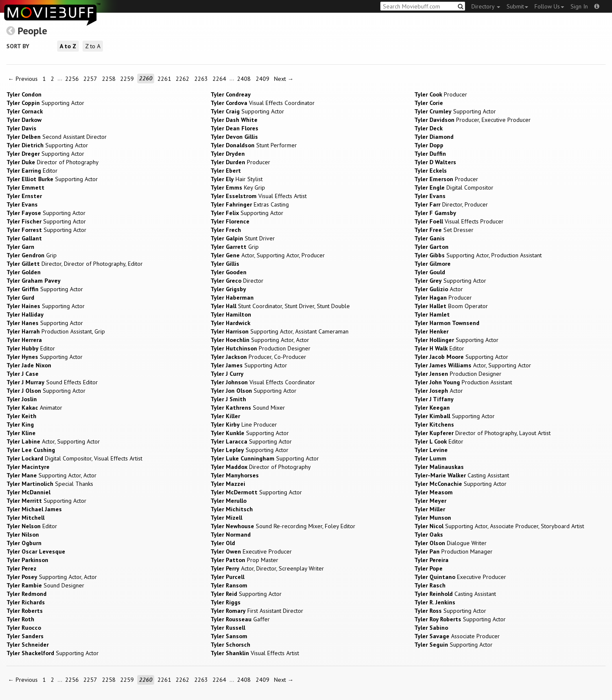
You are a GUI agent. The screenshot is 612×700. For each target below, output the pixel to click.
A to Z (68, 46)
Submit (517, 6)
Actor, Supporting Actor (473, 365)
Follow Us (549, 6)
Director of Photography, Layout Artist (482, 433)
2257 (90, 79)
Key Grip (238, 187)
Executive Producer (251, 551)
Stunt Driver (243, 238)
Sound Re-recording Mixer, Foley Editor (283, 526)
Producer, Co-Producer (258, 357)
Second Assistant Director (57, 137)
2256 (72, 79)
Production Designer (260, 348)
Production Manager (453, 551)
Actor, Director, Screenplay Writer (267, 568)
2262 (183, 79)
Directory (486, 6)
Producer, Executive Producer (472, 120)
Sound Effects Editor (52, 382)
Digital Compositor (454, 187)
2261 (164, 79)
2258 (109, 79)
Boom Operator (451, 306)
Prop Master (244, 560)
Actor (439, 289)
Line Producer (244, 424)
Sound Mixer (248, 408)
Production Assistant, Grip (56, 331)
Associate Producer (457, 636)
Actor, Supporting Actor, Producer (268, 255)
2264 (219, 79)
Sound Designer (45, 585)
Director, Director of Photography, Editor (75, 264)
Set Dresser (444, 230)
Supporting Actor (45, 103)
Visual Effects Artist (259, 196)
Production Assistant (463, 382)
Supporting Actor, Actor (260, 340)
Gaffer (240, 619)
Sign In (579, 6)
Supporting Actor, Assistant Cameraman (280, 331)
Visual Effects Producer (459, 221)
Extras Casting (250, 204)
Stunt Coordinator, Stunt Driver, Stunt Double (280, 306)
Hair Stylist (237, 179)
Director (237, 281)
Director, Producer (451, 204)
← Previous (23, 79)
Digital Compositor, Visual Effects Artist (74, 458)
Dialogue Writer (450, 543)
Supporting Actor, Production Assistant (478, 255)
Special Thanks (50, 484)
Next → (284, 79)
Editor (32, 171)
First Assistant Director (257, 611)
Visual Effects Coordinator (263, 103)
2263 (201, 79)
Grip (235, 247)
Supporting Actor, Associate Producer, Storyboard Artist (499, 526)
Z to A (93, 46)
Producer (441, 94)
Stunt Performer (254, 145)
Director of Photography (53, 162)
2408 (244, 79)
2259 (127, 79)
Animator (34, 408)
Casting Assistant (462, 475)
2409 (263, 79)
